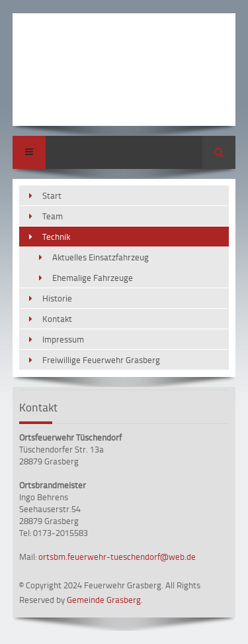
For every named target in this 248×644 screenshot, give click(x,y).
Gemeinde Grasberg (104, 600)
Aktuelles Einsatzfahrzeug (101, 257)
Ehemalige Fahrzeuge (93, 278)
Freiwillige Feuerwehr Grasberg (101, 360)
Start (52, 195)
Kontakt (57, 319)
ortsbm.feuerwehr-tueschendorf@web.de (117, 557)
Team (53, 216)
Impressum (63, 339)
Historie (57, 298)
